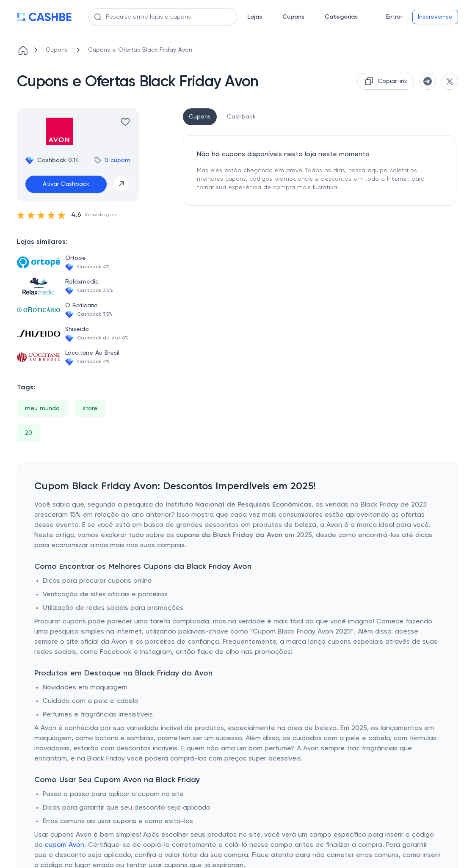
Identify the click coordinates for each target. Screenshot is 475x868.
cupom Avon (65, 845)
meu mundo (42, 408)
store (90, 408)
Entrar (394, 17)
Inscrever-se (435, 17)
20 (29, 433)
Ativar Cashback (66, 184)
